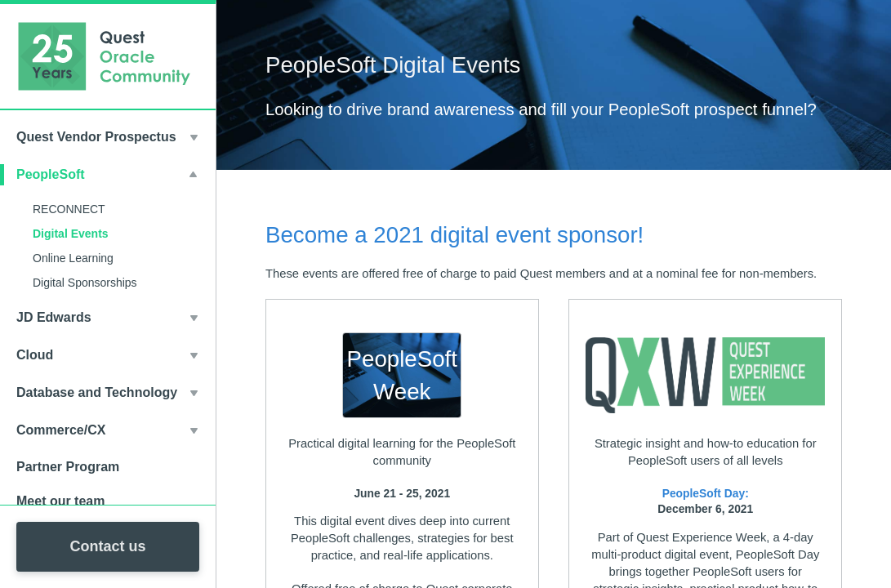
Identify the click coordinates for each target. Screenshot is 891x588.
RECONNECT (69, 209)
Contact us (107, 546)
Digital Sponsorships (85, 283)
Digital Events (71, 234)
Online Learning (73, 258)
